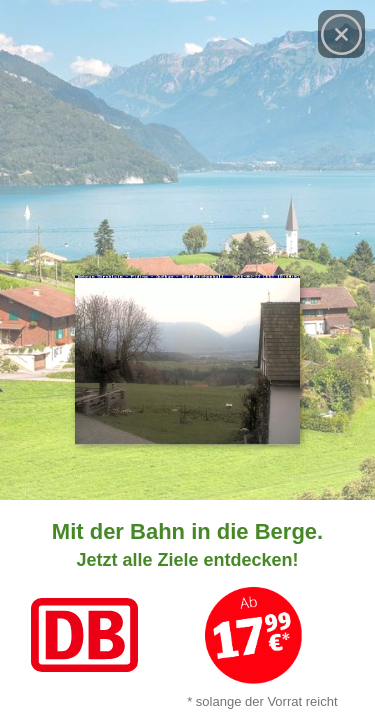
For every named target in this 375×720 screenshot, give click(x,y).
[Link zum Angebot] (187, 610)
